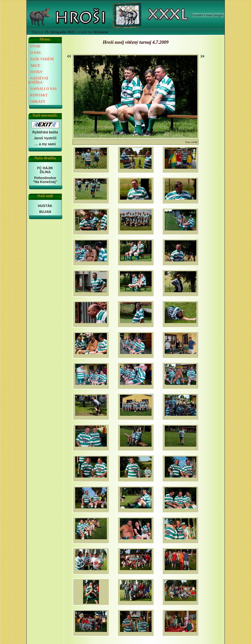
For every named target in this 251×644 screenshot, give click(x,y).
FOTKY (36, 72)
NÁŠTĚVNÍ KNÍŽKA (38, 80)
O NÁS (35, 53)
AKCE (35, 66)
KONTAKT (39, 95)
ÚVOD (35, 46)
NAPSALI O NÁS (43, 89)
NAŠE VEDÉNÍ (42, 59)
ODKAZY (38, 102)
